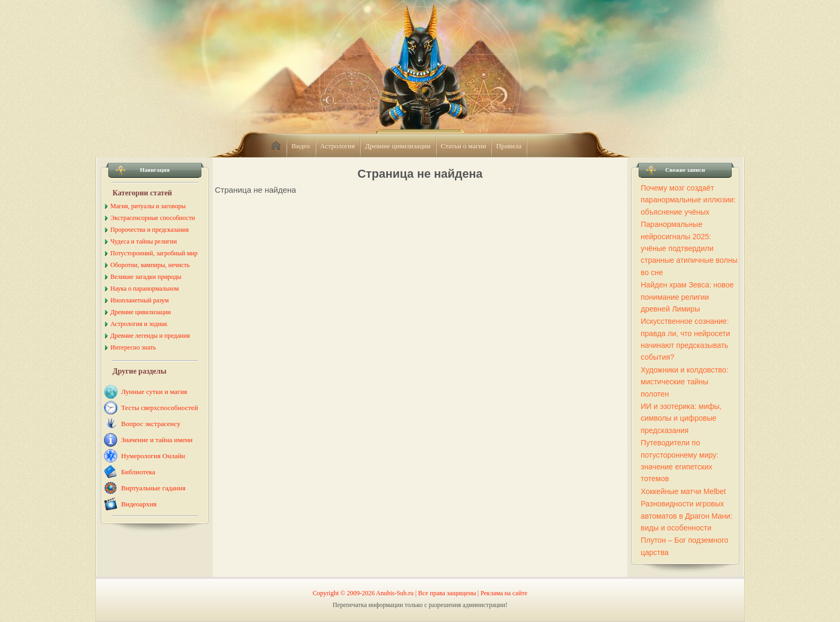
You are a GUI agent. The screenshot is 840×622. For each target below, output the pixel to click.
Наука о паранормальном (145, 289)
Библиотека (138, 472)
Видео (301, 146)
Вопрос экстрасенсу (151, 424)
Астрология (338, 146)
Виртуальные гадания (153, 488)
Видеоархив (139, 504)
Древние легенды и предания (150, 336)
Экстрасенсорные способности (153, 218)
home (276, 146)
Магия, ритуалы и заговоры (148, 206)
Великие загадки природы (146, 277)
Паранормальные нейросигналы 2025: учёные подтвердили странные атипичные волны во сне (689, 248)
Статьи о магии (464, 146)
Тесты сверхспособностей (160, 408)
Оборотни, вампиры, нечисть (150, 265)
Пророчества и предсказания (149, 230)
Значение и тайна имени (157, 440)
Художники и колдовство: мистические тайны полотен (684, 382)
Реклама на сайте (504, 593)
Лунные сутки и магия (154, 392)
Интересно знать (133, 347)
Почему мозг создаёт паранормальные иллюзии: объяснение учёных (688, 200)
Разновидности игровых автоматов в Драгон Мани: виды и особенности (687, 516)
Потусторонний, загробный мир (154, 253)
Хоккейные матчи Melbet (683, 491)
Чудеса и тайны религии (144, 241)
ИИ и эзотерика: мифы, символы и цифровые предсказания (681, 418)
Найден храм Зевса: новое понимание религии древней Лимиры (687, 297)
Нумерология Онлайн (153, 456)
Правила (509, 146)
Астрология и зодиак (139, 324)
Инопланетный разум (140, 300)
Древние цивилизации (397, 146)
